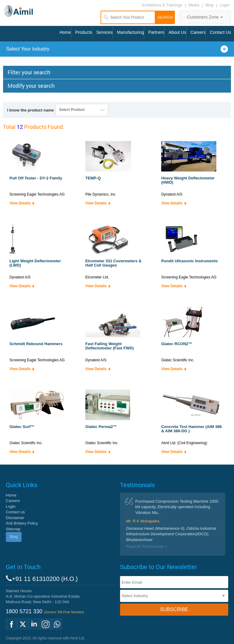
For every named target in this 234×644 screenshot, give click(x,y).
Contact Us (220, 32)
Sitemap (13, 529)
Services (105, 32)
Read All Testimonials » (147, 546)
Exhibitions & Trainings (162, 5)
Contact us (15, 512)
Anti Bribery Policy (22, 523)
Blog (210, 5)
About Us (177, 32)
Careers (198, 32)
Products (84, 32)
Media (195, 5)
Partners (156, 32)
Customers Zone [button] (205, 17)
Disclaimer (15, 518)
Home (65, 32)
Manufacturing (131, 32)
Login (225, 5)
